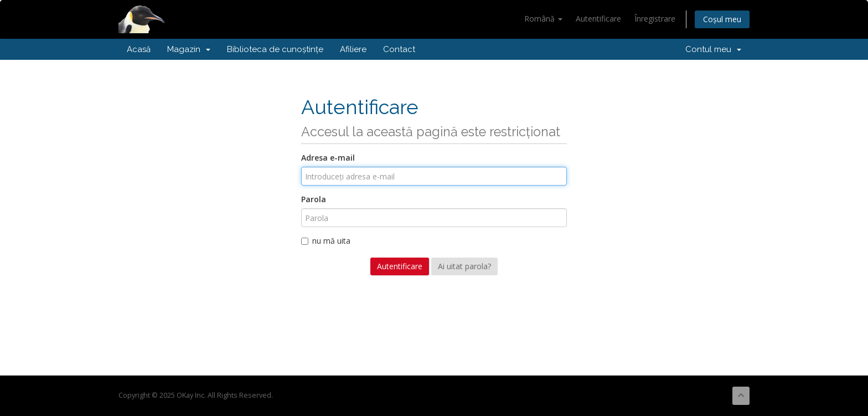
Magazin (189, 49)
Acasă (139, 49)
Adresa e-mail (328, 158)
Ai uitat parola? (464, 266)
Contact (399, 49)
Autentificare (598, 19)
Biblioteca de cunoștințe (275, 49)
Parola (314, 199)
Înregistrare (655, 19)
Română (543, 19)
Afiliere (353, 49)
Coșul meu (722, 19)
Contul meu (713, 49)
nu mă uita (326, 241)
